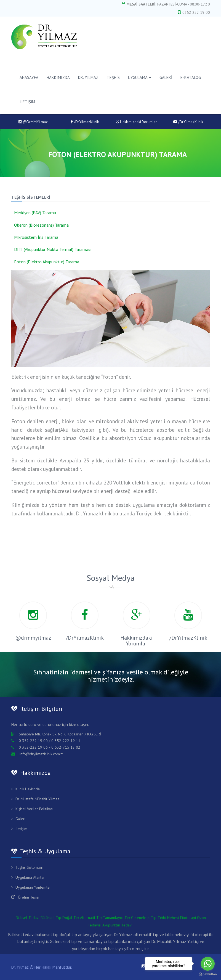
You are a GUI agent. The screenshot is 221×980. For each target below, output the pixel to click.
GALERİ (166, 77)
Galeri (20, 819)
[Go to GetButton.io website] (208, 974)
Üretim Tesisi (29, 897)
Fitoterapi (188, 918)
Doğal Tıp (71, 918)
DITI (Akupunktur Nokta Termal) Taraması (53, 249)
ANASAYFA (29, 77)
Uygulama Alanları (30, 877)
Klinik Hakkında (28, 789)
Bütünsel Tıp (51, 918)
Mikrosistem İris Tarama (36, 237)
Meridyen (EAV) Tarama (35, 213)
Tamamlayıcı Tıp (116, 918)
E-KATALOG (191, 77)
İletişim (21, 829)
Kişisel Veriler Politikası (34, 809)
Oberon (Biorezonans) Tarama (41, 225)
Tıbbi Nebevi (168, 918)
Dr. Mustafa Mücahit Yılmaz (37, 799)
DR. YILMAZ (88, 77)
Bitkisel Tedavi (28, 918)
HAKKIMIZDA (58, 77)
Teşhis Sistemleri (29, 867)
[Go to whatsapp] (208, 964)
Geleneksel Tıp (144, 918)
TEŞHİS (113, 77)
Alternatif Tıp (91, 918)
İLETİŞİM (27, 102)
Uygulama (140, 77)
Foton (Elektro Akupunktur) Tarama (47, 262)
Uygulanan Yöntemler (33, 887)
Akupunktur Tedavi (117, 925)
